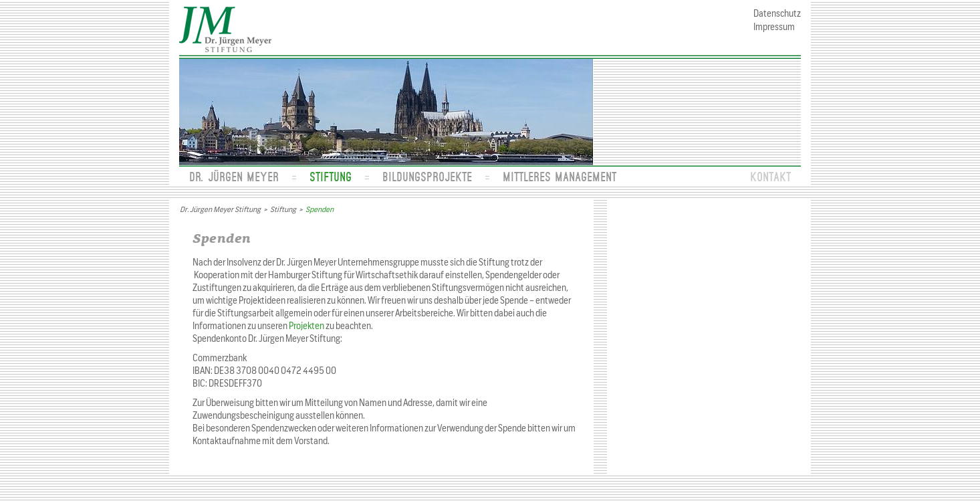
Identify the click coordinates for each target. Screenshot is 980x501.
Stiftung (331, 176)
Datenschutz (777, 14)
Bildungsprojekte (427, 176)
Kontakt (770, 176)
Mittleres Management (560, 176)
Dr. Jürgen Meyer (234, 176)
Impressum (774, 27)
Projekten (307, 326)
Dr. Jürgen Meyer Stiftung (220, 209)
